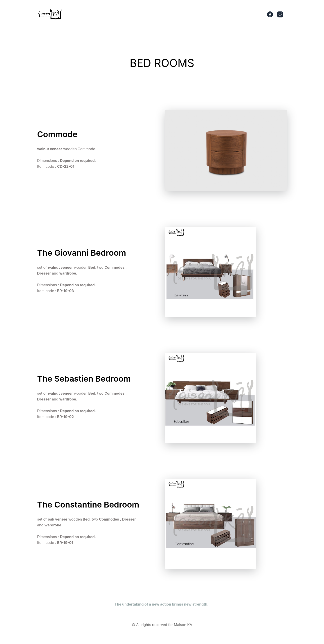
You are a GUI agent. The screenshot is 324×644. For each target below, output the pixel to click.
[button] (149, 14)
